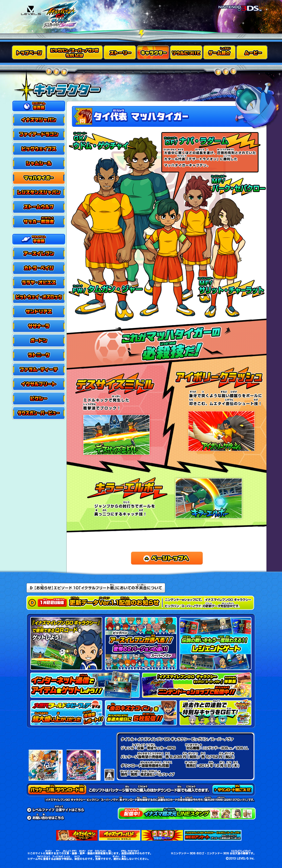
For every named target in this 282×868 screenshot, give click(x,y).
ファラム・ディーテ (39, 369)
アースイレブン (39, 253)
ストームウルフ (39, 207)
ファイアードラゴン (39, 134)
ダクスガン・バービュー (39, 413)
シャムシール (39, 163)
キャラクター (153, 52)
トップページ (29, 52)
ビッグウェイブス (39, 149)
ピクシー (39, 398)
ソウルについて (187, 52)
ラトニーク (39, 355)
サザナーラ (39, 325)
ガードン (39, 340)
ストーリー (120, 52)
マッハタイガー (39, 178)
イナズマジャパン (39, 120)
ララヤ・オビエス (39, 282)
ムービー (253, 52)
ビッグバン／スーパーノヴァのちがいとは (75, 52)
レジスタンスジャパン (39, 192)
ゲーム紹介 (220, 52)
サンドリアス (39, 311)
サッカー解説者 (39, 221)
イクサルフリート (39, 384)
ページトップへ (167, 558)
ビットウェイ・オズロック (39, 296)
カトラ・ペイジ (39, 267)
